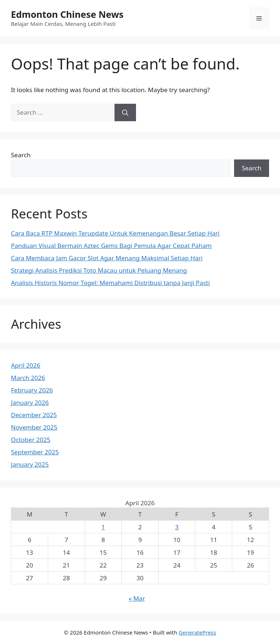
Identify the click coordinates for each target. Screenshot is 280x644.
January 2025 (30, 464)
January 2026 (30, 402)
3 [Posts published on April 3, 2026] (177, 527)
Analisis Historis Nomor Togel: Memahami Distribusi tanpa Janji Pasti (110, 283)
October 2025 (31, 440)
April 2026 (26, 365)
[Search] (125, 112)
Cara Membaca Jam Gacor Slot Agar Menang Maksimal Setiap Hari (107, 258)
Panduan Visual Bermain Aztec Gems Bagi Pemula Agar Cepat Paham (111, 246)
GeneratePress (197, 632)
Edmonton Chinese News (67, 14)
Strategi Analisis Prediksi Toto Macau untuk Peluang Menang (99, 270)
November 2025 (34, 427)
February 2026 (32, 390)
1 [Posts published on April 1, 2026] (103, 527)
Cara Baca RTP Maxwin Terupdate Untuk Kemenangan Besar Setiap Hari (115, 233)
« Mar (137, 598)
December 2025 (34, 415)
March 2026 (28, 378)
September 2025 (35, 452)
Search (21, 155)
